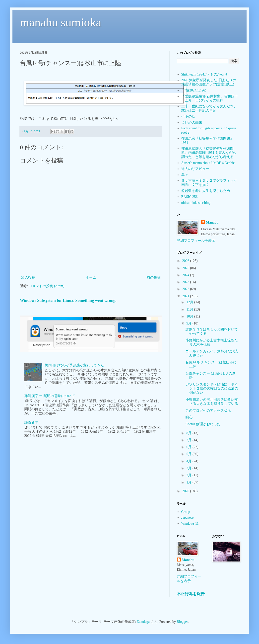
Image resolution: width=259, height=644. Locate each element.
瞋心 (189, 417)
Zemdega (143, 622)
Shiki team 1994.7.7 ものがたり (204, 74)
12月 (190, 302)
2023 (186, 282)
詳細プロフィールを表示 (196, 241)
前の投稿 (154, 278)
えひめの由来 (192, 122)
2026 (186, 261)
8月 (189, 433)
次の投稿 (28, 278)
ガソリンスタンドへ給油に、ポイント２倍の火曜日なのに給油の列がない (212, 389)
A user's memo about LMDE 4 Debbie (208, 163)
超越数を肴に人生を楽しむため (206, 191)
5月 (189, 454)
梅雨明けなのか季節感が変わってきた (74, 365)
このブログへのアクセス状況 (208, 411)
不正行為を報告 (191, 594)
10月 (190, 316)
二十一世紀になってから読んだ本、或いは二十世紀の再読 (209, 108)
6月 (189, 447)
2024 (186, 275)
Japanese (188, 518)
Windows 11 (190, 523)
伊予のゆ (188, 117)
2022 (186, 289)
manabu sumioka (61, 22)
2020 (186, 491)
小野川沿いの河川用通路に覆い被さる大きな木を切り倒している (212, 402)
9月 (189, 323)
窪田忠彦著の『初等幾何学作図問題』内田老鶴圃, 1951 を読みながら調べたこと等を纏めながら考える (209, 153)
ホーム (91, 278)
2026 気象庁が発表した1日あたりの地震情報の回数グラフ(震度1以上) (209, 82)
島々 (185, 175)
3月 (189, 468)
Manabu (212, 222)
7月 (189, 440)
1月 (189, 482)
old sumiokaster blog (196, 203)
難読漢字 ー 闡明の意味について (50, 396)
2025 (186, 268)
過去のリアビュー (195, 169)
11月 (190, 309)
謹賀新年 (31, 423)
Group (186, 512)
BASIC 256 (190, 197)
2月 (189, 475)
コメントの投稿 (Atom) (46, 286)
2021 (186, 296)
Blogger (182, 622)
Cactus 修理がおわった (203, 424)
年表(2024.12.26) (194, 90)
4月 (189, 461)
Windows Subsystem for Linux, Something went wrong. (68, 300)
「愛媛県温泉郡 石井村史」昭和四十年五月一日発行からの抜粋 (210, 98)
